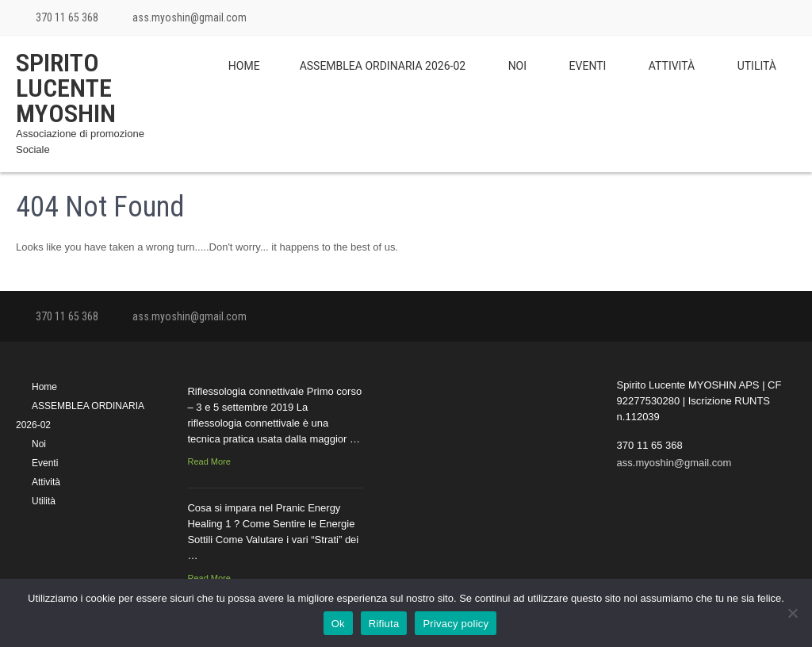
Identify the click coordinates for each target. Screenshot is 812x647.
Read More (209, 461)
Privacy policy (456, 624)
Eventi (588, 66)
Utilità (757, 66)
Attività (672, 66)
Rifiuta (384, 624)
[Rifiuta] (792, 613)
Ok (338, 624)
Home (244, 66)
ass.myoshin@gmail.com (190, 17)
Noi (517, 66)
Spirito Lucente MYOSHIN (66, 88)
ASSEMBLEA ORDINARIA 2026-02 (383, 66)
